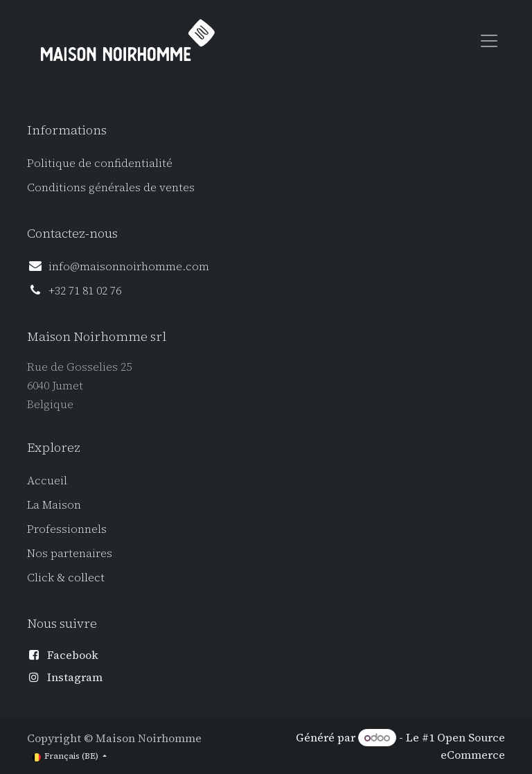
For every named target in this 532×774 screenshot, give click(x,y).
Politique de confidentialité (100, 163)
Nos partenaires (70, 553)
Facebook (73, 655)
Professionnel (64, 529)
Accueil (47, 480)
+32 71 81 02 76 (85, 290)
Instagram (75, 677)
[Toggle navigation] (489, 40)
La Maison (54, 504)
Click (42, 577)
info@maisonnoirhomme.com (129, 266)
